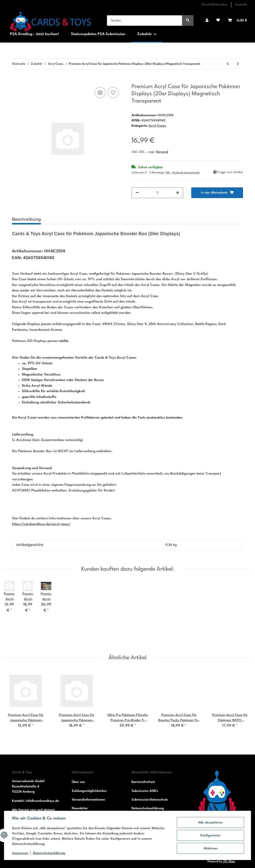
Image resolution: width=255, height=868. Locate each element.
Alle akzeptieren (210, 823)
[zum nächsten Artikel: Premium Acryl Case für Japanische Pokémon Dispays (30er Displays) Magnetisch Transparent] (238, 64)
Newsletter (80, 808)
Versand (162, 152)
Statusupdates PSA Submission (98, 34)
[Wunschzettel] (218, 21)
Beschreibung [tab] (26, 219)
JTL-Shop (229, 862)
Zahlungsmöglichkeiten (89, 791)
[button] (207, 21)
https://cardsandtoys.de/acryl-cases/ (41, 524)
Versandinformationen (88, 800)
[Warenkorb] (237, 21)
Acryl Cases (157, 126)
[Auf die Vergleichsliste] (100, 93)
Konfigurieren (210, 836)
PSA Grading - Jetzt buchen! (34, 34)
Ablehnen (210, 848)
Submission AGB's (145, 791)
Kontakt (241, 5)
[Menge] (157, 193)
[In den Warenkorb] (16, 80)
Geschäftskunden (214, 5)
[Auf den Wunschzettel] (113, 93)
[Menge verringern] (137, 193)
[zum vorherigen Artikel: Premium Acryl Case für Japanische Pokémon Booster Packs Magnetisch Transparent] (228, 64)
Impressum (20, 853)
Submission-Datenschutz (150, 800)
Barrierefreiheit (143, 782)
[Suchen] (145, 21)
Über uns (78, 782)
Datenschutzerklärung (148, 808)
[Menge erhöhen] (178, 193)
